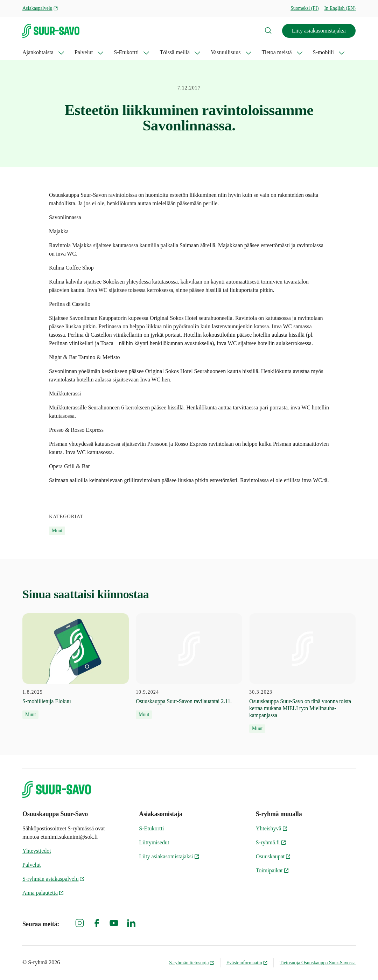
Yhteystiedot (37, 851)
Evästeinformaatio (247, 963)
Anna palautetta (43, 893)
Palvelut (84, 52)
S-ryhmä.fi (271, 842)
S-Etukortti (126, 52)
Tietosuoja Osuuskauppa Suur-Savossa (318, 963)
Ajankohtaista (38, 52)
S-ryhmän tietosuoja (192, 963)
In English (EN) (340, 8)
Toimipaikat (272, 870)
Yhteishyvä (272, 828)
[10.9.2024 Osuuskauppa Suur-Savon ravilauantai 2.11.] (189, 666)
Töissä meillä (175, 52)
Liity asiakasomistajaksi (319, 31)
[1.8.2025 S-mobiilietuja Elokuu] (76, 666)
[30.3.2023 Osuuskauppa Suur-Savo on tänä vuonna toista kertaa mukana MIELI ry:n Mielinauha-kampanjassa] (302, 673)
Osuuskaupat (274, 856)
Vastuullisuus (226, 52)
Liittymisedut (154, 842)
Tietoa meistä (277, 52)
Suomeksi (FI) (305, 8)
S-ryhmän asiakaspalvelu (54, 879)
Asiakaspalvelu (40, 8)
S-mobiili (323, 52)
